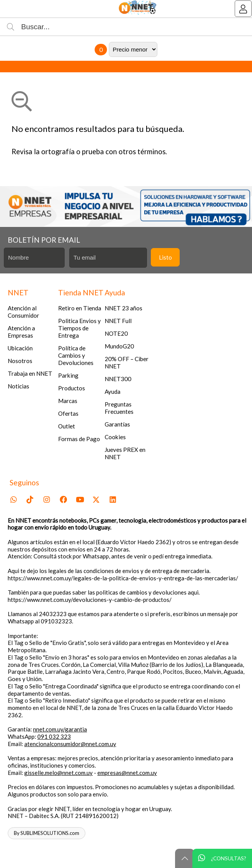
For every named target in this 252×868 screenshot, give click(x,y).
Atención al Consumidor (23, 312)
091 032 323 (54, 736)
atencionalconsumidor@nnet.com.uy (70, 744)
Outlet (67, 426)
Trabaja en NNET (30, 373)
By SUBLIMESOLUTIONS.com (47, 833)
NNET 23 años (123, 308)
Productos (72, 388)
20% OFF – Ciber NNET (127, 362)
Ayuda (113, 392)
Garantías (117, 424)
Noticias (18, 386)
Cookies (115, 437)
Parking (68, 375)
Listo (165, 257)
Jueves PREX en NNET (125, 453)
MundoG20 (119, 346)
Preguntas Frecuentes (119, 408)
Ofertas (68, 413)
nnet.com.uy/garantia (60, 729)
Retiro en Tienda (80, 308)
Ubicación (20, 348)
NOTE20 (116, 333)
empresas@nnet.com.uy (127, 773)
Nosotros (20, 361)
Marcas (68, 401)
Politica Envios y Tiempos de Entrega (79, 328)
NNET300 (118, 379)
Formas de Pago (79, 439)
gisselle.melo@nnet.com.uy (58, 773)
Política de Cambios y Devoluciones (76, 355)
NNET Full (118, 321)
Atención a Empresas (21, 332)
